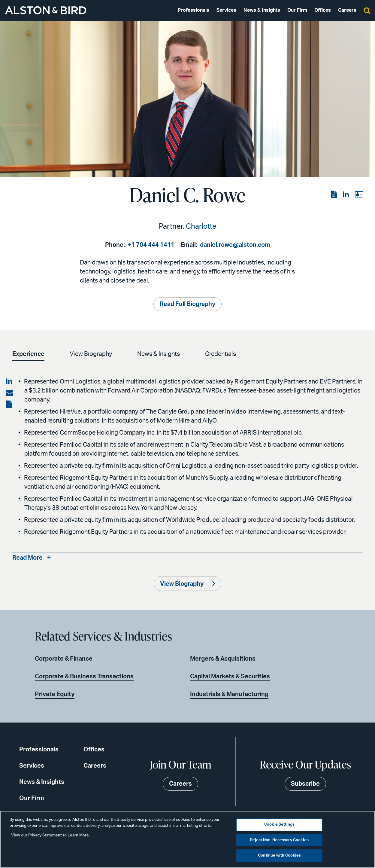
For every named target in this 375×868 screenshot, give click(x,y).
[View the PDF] (334, 195)
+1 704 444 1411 (151, 245)
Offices (323, 10)
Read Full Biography (187, 304)
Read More (27, 558)
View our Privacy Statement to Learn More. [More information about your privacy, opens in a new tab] (50, 835)
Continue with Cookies (279, 856)
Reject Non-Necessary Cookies (279, 840)
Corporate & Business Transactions (84, 677)
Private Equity (55, 694)
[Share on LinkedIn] (10, 382)
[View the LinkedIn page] (346, 195)
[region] (187, 839)
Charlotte (201, 227)
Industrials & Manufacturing (229, 694)
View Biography (91, 354)
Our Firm (297, 10)
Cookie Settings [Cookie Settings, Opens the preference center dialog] (279, 825)
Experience (28, 354)
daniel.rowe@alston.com (235, 245)
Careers (347, 10)
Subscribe (305, 784)
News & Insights (262, 10)
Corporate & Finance (64, 659)
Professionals (194, 10)
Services (226, 10)
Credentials (221, 354)
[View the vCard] (359, 195)
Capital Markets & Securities (230, 677)
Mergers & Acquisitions (223, 659)
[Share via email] (10, 393)
